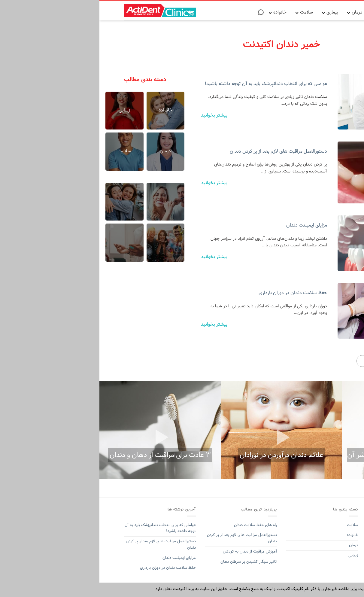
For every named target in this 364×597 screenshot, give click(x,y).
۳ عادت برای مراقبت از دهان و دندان (61, 455)
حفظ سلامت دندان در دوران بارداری (193, 293)
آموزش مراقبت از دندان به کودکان (150, 551)
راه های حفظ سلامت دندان (156, 525)
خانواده (252, 535)
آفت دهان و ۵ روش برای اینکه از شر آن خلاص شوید (303, 461)
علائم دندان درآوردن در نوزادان (182, 455)
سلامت (253, 525)
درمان (253, 545)
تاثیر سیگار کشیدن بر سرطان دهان (149, 562)
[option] (303, 430)
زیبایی (254, 555)
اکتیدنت (312, 555)
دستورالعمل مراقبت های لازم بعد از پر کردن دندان (179, 151)
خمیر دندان (329, 555)
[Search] (161, 14)
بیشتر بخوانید (115, 115)
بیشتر (281, 361)
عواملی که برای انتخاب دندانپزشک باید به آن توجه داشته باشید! (167, 84)
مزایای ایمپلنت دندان (207, 225)
